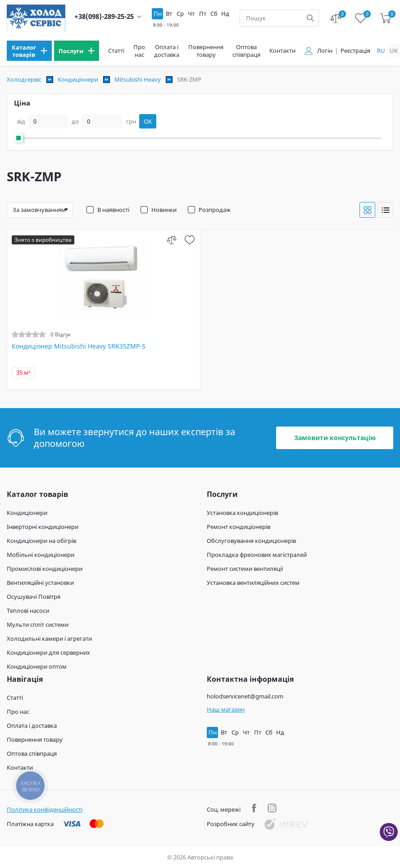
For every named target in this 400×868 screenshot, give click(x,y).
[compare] (172, 240)
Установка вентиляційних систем (253, 583)
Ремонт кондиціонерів (239, 527)
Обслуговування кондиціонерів (251, 541)
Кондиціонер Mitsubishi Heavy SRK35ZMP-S (79, 346)
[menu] (29, 51)
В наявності (113, 210)
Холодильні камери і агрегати (49, 638)
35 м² (23, 373)
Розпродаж (215, 210)
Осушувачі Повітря (34, 597)
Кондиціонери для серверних (48, 652)
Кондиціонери (78, 79)
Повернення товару (206, 51)
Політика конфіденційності (45, 809)
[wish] (190, 240)
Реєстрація (355, 51)
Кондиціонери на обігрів (41, 541)
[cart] (385, 18)
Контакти (282, 51)
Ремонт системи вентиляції (245, 569)
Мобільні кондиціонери (41, 555)
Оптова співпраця (246, 51)
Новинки (164, 210)
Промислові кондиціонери (45, 569)
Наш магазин (226, 709)
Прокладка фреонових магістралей (257, 555)
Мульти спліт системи (38, 625)
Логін (325, 51)
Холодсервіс (24, 79)
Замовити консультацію (335, 438)
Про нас (139, 51)
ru (381, 51)
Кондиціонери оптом (37, 666)
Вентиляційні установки (40, 583)
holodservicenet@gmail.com (245, 696)
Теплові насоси (28, 611)
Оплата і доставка (167, 51)
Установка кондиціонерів (242, 513)
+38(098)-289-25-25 (104, 16)
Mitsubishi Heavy (138, 79)
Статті (116, 51)
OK (148, 121)
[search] (310, 18)
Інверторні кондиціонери (43, 527)
